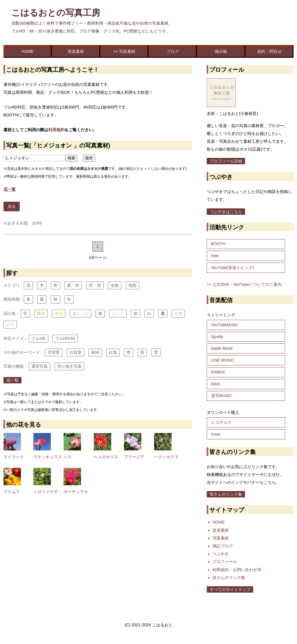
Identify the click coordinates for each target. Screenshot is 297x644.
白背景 (75, 352)
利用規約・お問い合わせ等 (237, 570)
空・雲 (95, 285)
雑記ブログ (223, 546)
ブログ (173, 51)
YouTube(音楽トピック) (233, 268)
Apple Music (222, 348)
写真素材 (221, 538)
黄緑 (41, 313)
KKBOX (218, 372)
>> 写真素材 (124, 51)
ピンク (118, 313)
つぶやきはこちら (226, 212)
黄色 (59, 313)
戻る (12, 206)
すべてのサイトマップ (230, 589)
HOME (28, 51)
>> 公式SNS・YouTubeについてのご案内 (244, 284)
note (215, 256)
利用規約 (56, 130)
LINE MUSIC (223, 360)
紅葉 (113, 352)
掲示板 (221, 51)
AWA (216, 384)
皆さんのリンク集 (226, 494)
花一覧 (12, 380)
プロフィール (225, 562)
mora (216, 434)
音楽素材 (76, 51)
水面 (115, 285)
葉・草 (73, 285)
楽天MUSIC (222, 396)
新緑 (95, 352)
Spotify (217, 337)
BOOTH (218, 244)
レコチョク (221, 422)
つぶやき (221, 554)
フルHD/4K (65, 338)
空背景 (54, 352)
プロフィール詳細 (226, 161)
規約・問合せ (269, 51)
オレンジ (80, 313)
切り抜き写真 (69, 366)
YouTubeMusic (224, 325)
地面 (132, 285)
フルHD (38, 338)
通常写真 (39, 366)
